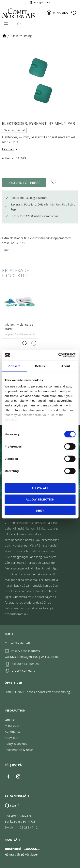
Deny (40, 510)
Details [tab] (40, 366)
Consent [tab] (14, 366)
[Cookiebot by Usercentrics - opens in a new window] (58, 355)
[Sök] (73, 24)
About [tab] (66, 366)
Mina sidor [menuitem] (62, 13)
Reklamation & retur (19, 750)
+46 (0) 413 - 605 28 (25, 664)
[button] (5, 26)
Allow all (40, 488)
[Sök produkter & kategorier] (41, 24)
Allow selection (40, 499)
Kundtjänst (12, 731)
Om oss (10, 720)
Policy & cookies (16, 744)
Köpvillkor (12, 738)
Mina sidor (12, 726)
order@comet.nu (24, 670)
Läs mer (8, 149)
